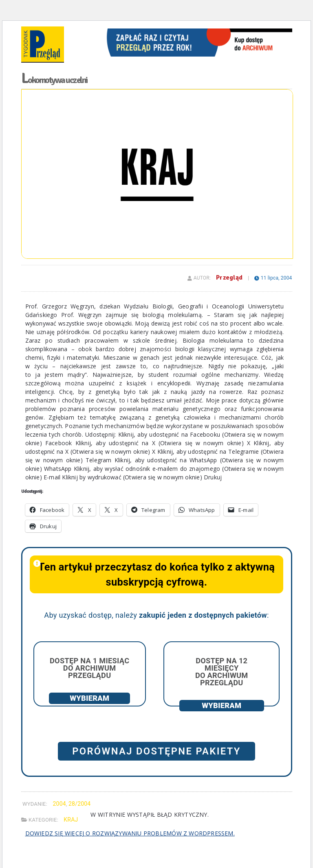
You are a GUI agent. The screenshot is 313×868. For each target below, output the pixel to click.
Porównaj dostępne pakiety (156, 751)
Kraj (71, 820)
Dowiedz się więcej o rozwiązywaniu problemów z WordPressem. (130, 833)
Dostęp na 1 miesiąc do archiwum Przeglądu (89, 668)
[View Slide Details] (197, 31)
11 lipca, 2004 (273, 278)
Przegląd (229, 278)
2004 (59, 804)
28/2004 (79, 804)
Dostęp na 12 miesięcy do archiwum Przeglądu (222, 672)
